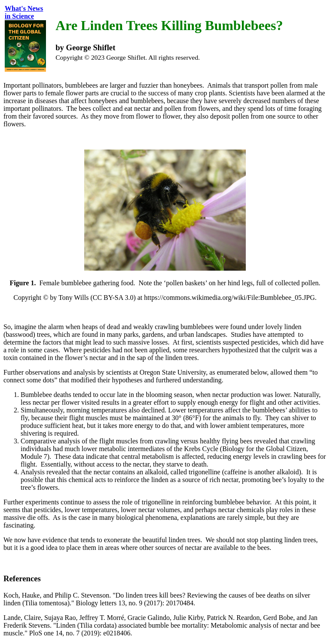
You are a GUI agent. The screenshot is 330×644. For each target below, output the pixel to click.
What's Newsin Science (24, 12)
